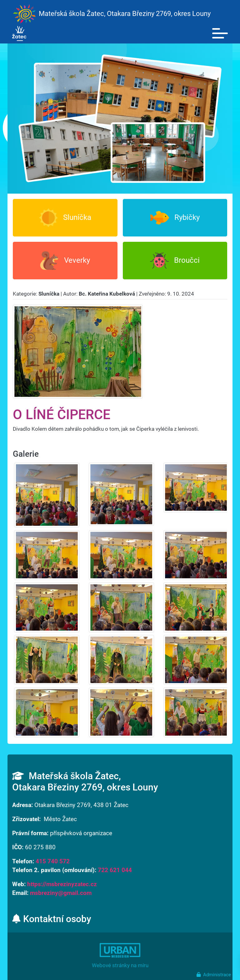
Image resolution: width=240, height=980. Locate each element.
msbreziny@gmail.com (61, 893)
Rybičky (175, 218)
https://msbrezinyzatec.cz (62, 884)
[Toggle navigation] (220, 33)
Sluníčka (65, 218)
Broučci (175, 261)
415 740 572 (53, 861)
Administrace (214, 975)
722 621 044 (115, 870)
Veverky (65, 261)
